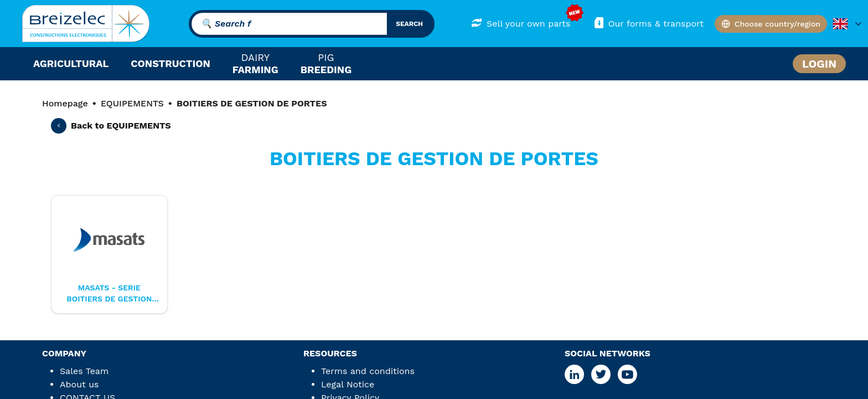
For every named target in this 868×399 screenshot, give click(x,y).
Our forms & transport (648, 23)
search (409, 24)
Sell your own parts (521, 23)
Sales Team (84, 371)
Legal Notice (348, 384)
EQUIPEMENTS (132, 103)
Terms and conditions (368, 371)
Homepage (65, 103)
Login (819, 64)
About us (79, 384)
